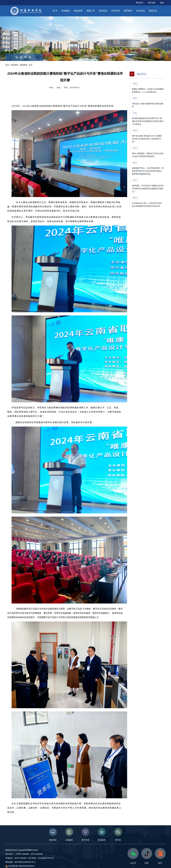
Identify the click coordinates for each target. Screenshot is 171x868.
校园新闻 (24, 65)
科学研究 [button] (116, 11)
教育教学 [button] (128, 11)
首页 (7, 65)
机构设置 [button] (78, 11)
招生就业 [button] (103, 11)
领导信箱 (152, 3)
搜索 (162, 3)
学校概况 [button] (66, 11)
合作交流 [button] (141, 11)
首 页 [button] (55, 11)
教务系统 (53, 834)
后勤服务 (69, 834)
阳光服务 (102, 834)
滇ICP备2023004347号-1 (25, 862)
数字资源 (85, 834)
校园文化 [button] (153, 11)
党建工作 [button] (91, 11)
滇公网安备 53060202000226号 (20, 866)
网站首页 (140, 3)
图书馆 (118, 834)
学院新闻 (14, 65)
